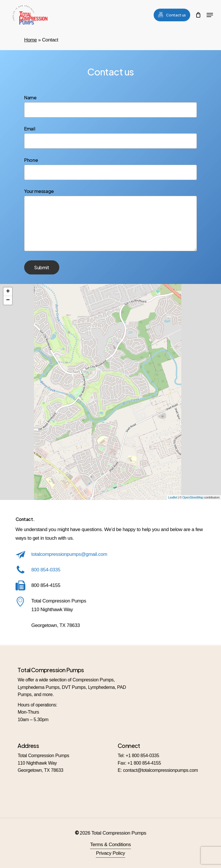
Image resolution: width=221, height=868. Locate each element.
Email (110, 137)
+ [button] (8, 292)
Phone (110, 168)
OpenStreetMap (193, 497)
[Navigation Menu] (210, 15)
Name (110, 106)
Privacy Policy (110, 853)
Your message (110, 220)
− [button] (8, 300)
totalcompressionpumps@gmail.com (69, 554)
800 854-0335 (46, 570)
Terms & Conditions (110, 845)
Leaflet (173, 497)
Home (31, 40)
